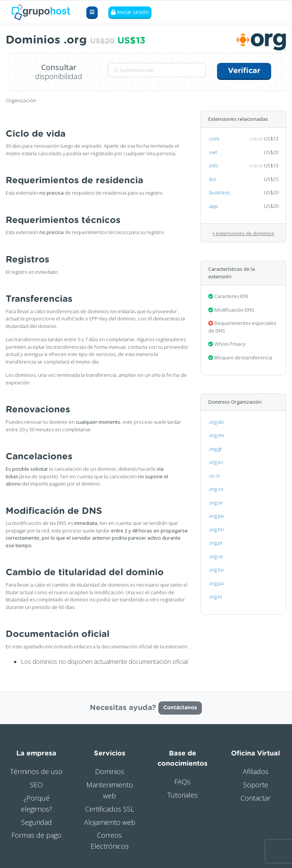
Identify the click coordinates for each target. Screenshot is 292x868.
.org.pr (215, 543)
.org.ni (215, 596)
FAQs (182, 782)
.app (213, 206)
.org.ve (216, 556)
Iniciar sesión (130, 12)
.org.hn (216, 529)
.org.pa (216, 583)
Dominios (110, 771)
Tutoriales (183, 795)
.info (213, 165)
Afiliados (256, 771)
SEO (36, 785)
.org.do (216, 422)
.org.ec (216, 462)
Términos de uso (36, 771)
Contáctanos (180, 708)
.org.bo (216, 570)
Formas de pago (36, 835)
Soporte (256, 785)
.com (214, 139)
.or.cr (214, 476)
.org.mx (216, 435)
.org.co (216, 489)
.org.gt (215, 449)
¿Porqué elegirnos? (37, 803)
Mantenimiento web (110, 790)
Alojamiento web (110, 822)
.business (219, 192)
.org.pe (216, 516)
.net (213, 152)
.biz (212, 179)
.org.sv (215, 503)
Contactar (255, 798)
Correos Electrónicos (110, 841)
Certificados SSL (110, 809)
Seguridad (37, 822)
